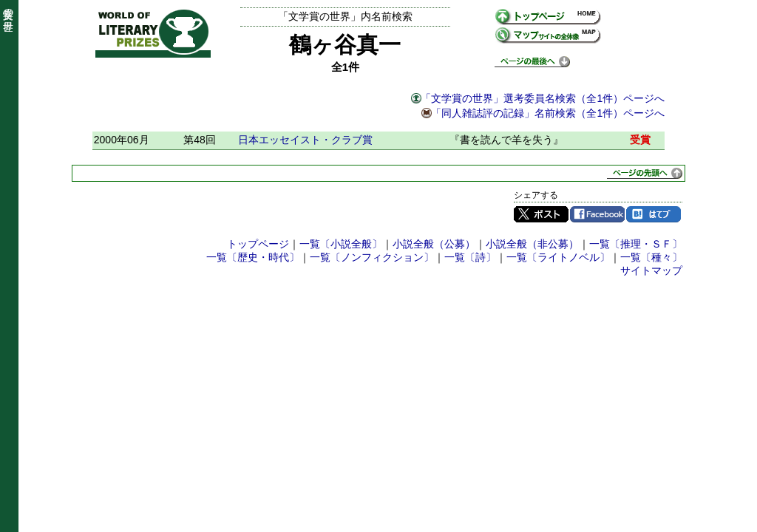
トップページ (258, 244)
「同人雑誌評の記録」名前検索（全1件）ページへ (548, 113)
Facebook (597, 214)
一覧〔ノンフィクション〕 (372, 257)
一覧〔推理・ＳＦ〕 (636, 244)
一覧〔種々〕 (651, 257)
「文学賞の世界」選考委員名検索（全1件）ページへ (543, 98)
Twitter (541, 214)
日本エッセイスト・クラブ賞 (305, 140)
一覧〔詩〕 (470, 257)
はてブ (654, 214)
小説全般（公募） (434, 244)
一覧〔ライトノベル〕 (558, 257)
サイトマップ (651, 270)
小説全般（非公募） (532, 244)
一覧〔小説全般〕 (341, 244)
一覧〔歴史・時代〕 (253, 257)
